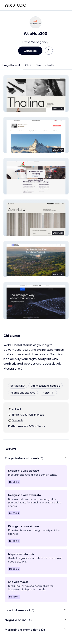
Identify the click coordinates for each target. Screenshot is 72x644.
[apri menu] (65, 5)
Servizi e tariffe (45, 65)
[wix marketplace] (15, 5)
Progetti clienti (11, 65)
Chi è (28, 65)
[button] (36, 93)
